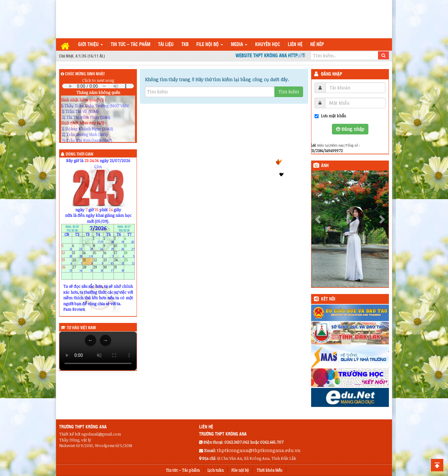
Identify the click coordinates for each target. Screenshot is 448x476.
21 (88, 261)
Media (239, 45)
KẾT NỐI (328, 299)
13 (77, 254)
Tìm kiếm (289, 92)
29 (98, 269)
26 (67, 269)
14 (88, 254)
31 (119, 269)
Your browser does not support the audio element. (98, 86)
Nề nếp (317, 45)
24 (119, 261)
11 (129, 247)
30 (108, 269)
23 (108, 261)
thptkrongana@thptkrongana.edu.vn (259, 450)
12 (67, 254)
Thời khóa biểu (269, 470)
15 (98, 254)
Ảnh (325, 166)
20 (77, 261)
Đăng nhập (332, 74)
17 (119, 254)
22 (98, 261)
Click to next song (98, 80)
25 (129, 261)
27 (77, 269)
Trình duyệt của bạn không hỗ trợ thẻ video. (98, 351)
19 (67, 261)
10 (119, 247)
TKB (185, 45)
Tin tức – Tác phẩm (131, 45)
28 (88, 269)
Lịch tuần (216, 470)
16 (108, 254)
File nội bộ (210, 45)
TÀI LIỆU (166, 45)
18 (129, 254)
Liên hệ (295, 45)
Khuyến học (268, 45)
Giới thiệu (91, 45)
